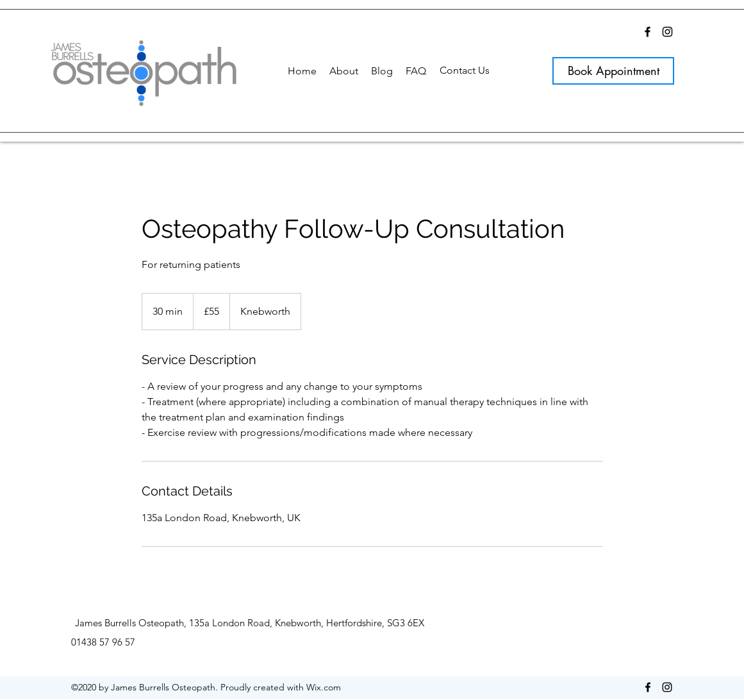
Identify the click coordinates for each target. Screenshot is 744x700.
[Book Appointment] (613, 71)
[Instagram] (667, 32)
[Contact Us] (465, 71)
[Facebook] (648, 32)
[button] (344, 71)
